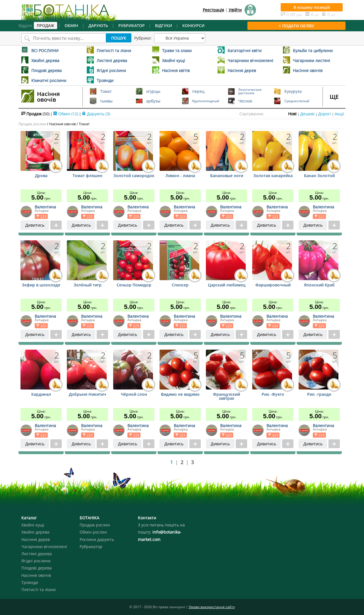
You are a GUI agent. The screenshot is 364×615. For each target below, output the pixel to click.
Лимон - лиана (180, 176)
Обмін (66, 114)
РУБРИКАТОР (132, 25)
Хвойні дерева (35, 532)
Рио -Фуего (273, 395)
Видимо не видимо (180, 395)
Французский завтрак (227, 397)
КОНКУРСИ (193, 25)
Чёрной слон (134, 395)
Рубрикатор (91, 547)
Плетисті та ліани (39, 590)
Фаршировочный (273, 285)
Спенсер (180, 285)
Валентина (45, 207)
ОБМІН (71, 25)
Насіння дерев (36, 539)
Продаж (35, 114)
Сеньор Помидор (134, 285)
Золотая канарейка (273, 176)
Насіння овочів (48, 97)
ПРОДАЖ (45, 25)
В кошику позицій (312, 7)
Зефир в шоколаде (41, 285)
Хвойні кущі (33, 525)
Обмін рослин (93, 532)
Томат (84, 124)
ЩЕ (334, 97)
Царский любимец (227, 285)
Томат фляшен (87, 176)
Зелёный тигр (88, 285)
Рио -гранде (319, 395)
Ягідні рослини (36, 561)
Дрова (41, 176)
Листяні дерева (37, 554)
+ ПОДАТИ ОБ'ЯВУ (296, 26)
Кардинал (41, 395)
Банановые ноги (227, 176)
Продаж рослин (32, 124)
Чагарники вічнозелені (44, 547)
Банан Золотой (319, 176)
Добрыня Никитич (87, 395)
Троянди (30, 582)
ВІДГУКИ (164, 25)
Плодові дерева (37, 568)
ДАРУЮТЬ (98, 25)
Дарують (96, 114)
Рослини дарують (97, 539)
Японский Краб (319, 285)
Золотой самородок (134, 176)
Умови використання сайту (212, 607)
